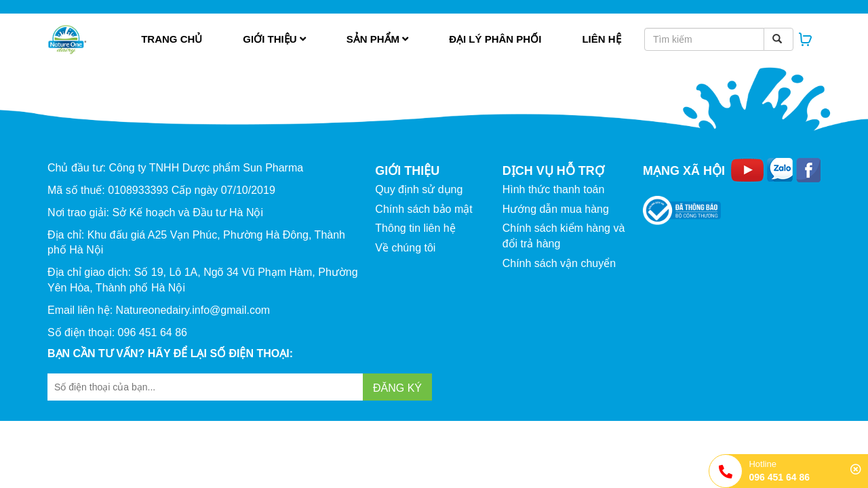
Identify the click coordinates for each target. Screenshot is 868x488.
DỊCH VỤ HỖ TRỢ (553, 171)
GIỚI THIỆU (407, 171)
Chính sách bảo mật (423, 209)
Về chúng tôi (405, 248)
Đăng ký (397, 388)
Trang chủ (172, 39)
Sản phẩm (378, 39)
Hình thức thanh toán (554, 189)
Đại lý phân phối (495, 39)
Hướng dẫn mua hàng (556, 209)
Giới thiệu (274, 39)
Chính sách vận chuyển (559, 263)
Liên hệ (601, 39)
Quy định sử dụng (419, 189)
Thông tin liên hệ (415, 228)
